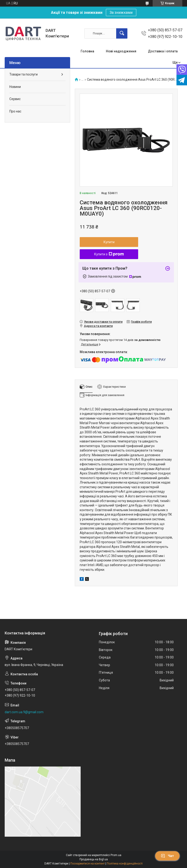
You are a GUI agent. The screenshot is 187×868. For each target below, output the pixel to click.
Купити (109, 242)
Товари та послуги (23, 74)
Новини (15, 87)
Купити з (109, 254)
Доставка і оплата (163, 51)
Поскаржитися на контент (88, 864)
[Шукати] (122, 33)
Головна (87, 51)
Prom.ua (116, 855)
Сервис (15, 99)
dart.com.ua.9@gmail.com (24, 712)
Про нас (15, 111)
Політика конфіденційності (125, 864)
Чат (167, 856)
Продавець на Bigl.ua (94, 859)
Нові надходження (121, 51)
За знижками (121, 13)
